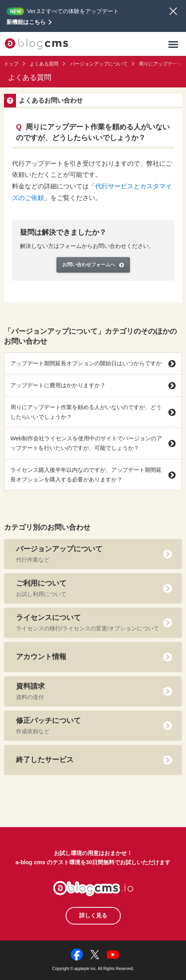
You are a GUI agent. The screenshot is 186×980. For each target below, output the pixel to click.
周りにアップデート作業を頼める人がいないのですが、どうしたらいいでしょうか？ (93, 412)
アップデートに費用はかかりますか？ (93, 386)
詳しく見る (93, 915)
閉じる (173, 11)
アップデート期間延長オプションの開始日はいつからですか (93, 364)
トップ (11, 64)
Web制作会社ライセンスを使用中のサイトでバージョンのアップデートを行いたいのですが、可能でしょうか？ (93, 443)
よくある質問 (44, 64)
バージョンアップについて (99, 64)
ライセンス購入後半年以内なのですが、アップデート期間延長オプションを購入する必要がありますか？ (93, 475)
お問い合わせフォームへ (93, 265)
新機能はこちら (26, 22)
